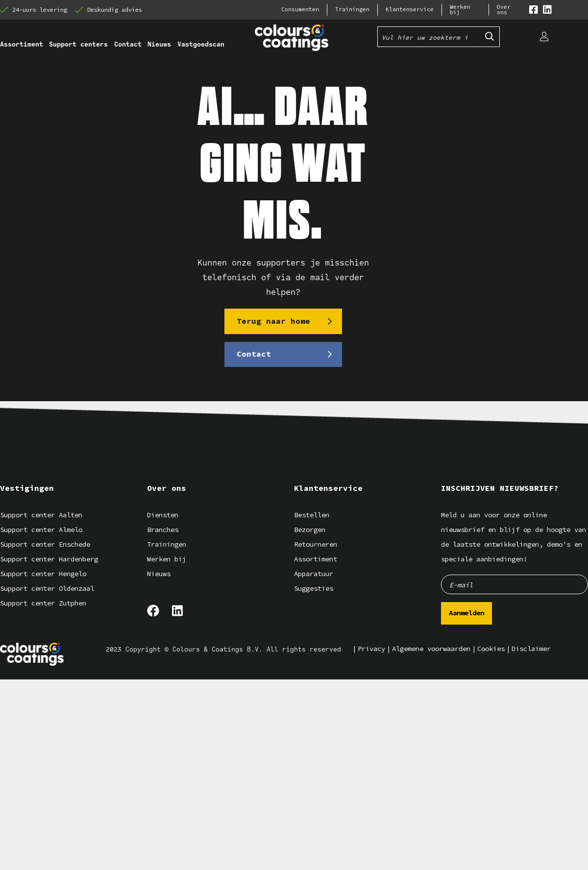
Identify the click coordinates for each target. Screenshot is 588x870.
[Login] (544, 37)
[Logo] (32, 654)
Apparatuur (314, 573)
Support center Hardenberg (49, 559)
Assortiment (316, 559)
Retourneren (316, 544)
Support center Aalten (41, 515)
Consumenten (300, 10)
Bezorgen (310, 529)
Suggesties (314, 588)
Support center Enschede (45, 544)
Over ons (504, 10)
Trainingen (352, 10)
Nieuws (159, 573)
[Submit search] (490, 37)
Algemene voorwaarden (431, 648)
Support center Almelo (41, 529)
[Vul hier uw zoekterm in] (429, 37)
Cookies (491, 648)
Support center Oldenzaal (47, 588)
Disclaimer (531, 648)
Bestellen (312, 515)
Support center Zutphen (43, 603)
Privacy (371, 648)
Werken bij (460, 10)
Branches (163, 529)
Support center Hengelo (43, 573)
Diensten (163, 515)
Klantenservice (410, 10)
